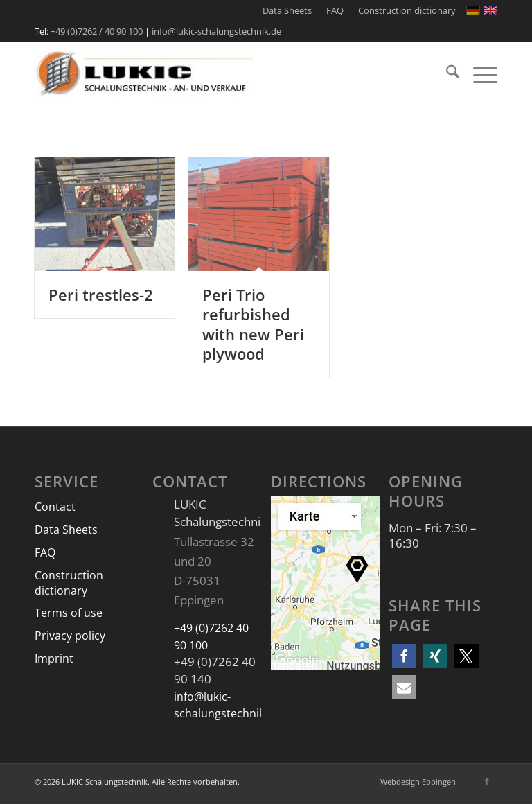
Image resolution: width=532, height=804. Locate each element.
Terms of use (69, 613)
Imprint (54, 658)
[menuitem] (287, 11)
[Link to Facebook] (487, 781)
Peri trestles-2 (101, 295)
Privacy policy (70, 636)
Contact (55, 507)
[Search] (446, 73)
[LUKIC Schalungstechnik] (144, 73)
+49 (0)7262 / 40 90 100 (97, 31)
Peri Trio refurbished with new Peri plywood (253, 324)
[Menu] (478, 73)
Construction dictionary (69, 583)
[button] (404, 656)
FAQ (45, 552)
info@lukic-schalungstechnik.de (216, 31)
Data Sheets (66, 530)
